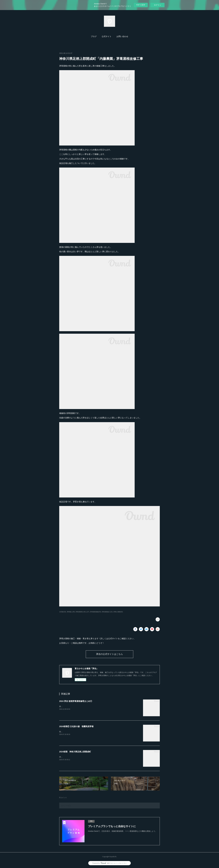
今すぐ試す (141, 5)
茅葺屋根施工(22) (107, 612)
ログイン (158, 5)
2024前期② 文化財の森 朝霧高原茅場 (76, 726)
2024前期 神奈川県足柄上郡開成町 (75, 752)
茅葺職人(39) (71, 612)
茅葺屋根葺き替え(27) (82, 612)
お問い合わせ (122, 36)
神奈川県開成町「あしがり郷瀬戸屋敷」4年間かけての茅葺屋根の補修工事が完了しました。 (94, 757)
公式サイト (107, 36)
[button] (94, 37)
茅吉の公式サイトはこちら (109, 654)
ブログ (94, 36)
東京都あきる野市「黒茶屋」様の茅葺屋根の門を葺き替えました (84, 706)
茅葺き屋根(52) (118, 612)
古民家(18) (63, 612)
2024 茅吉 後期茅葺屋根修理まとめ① (76, 701)
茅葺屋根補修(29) (96, 612)
